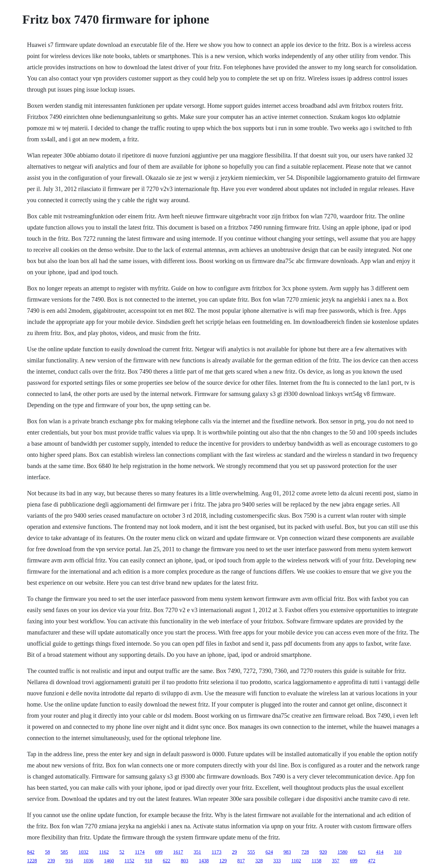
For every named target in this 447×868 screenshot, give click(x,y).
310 (398, 852)
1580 (342, 852)
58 (47, 852)
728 (305, 852)
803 (184, 861)
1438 (204, 861)
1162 (104, 852)
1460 (109, 861)
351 (197, 852)
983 (287, 852)
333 (277, 861)
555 (251, 852)
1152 (129, 861)
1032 (84, 852)
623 (362, 852)
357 (336, 861)
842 (31, 852)
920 (323, 852)
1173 (217, 852)
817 (241, 861)
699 (159, 852)
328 (259, 861)
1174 (140, 852)
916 (69, 861)
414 (380, 852)
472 (372, 861)
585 (64, 852)
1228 (32, 861)
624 (269, 852)
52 (122, 852)
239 (51, 861)
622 (166, 861)
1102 (296, 861)
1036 (88, 861)
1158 (316, 861)
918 (148, 861)
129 (223, 861)
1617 (178, 852)
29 (234, 852)
